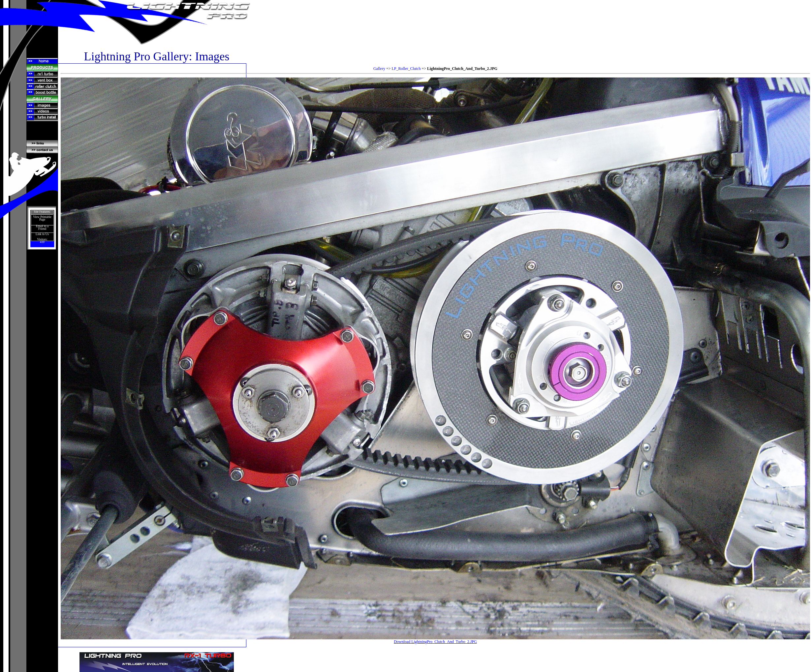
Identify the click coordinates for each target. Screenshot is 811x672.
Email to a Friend (42, 228)
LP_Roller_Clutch (406, 69)
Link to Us (42, 234)
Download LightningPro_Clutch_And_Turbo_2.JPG (435, 642)
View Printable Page (42, 218)
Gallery (379, 69)
